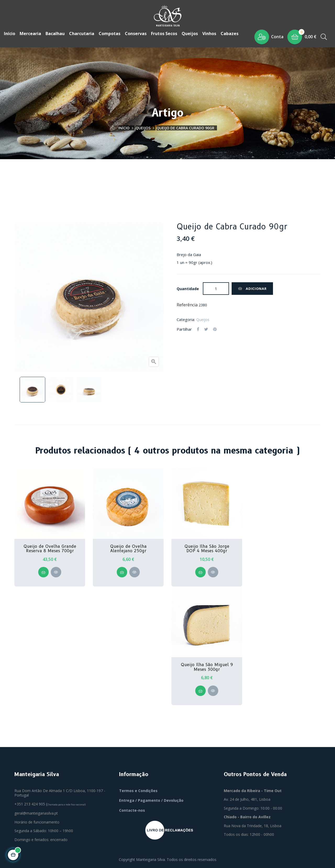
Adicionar (252, 288)
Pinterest (215, 329)
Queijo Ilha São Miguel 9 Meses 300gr (207, 667)
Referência (187, 305)
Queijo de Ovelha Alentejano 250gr (128, 548)
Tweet (206, 329)
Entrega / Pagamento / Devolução (151, 800)
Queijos (203, 319)
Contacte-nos (132, 810)
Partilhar (198, 329)
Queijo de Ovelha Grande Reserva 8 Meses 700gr (50, 548)
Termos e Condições (138, 790)
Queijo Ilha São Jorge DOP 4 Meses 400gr (207, 548)
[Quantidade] (216, 288)
